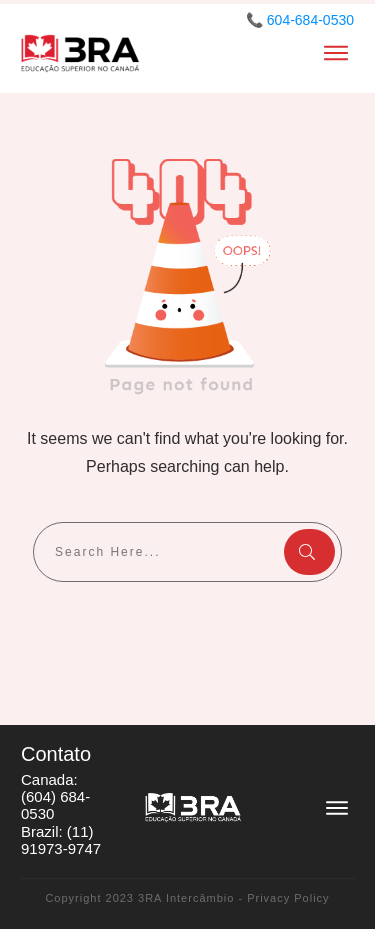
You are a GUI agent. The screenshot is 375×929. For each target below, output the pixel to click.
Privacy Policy (288, 898)
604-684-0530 (310, 20)
